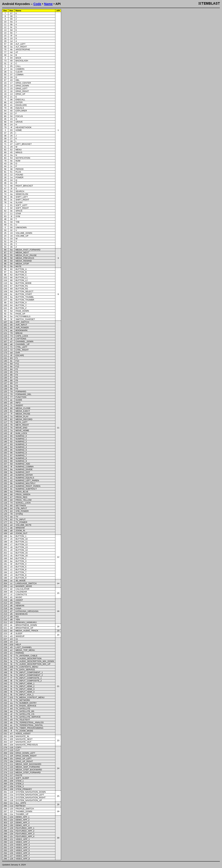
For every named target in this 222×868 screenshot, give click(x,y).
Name (48, 4)
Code (37, 4)
